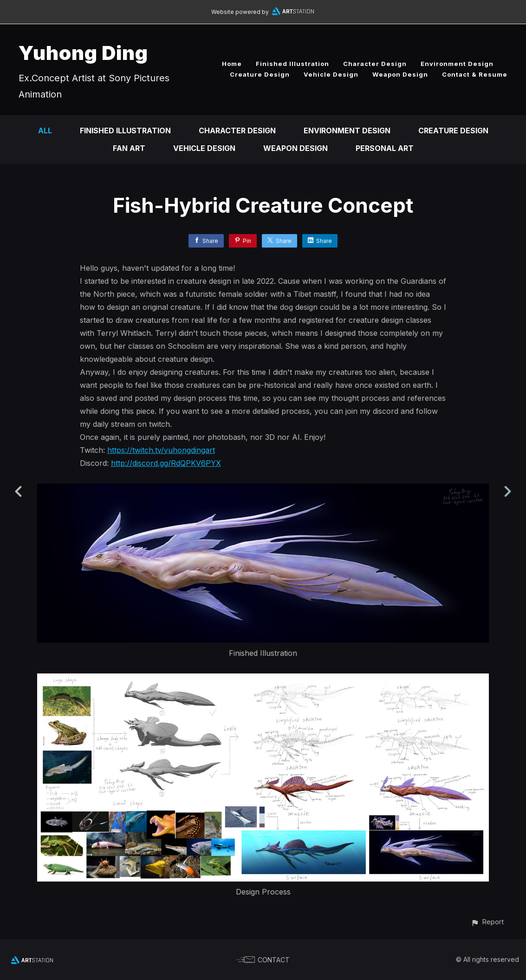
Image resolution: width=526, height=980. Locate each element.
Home (232, 64)
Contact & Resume (475, 74)
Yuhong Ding (83, 53)
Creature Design (260, 74)
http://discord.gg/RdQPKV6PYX (166, 463)
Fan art (129, 148)
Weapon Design (400, 74)
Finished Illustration (292, 64)
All (45, 131)
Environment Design (457, 64)
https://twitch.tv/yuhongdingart (161, 450)
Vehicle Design (331, 74)
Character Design (375, 64)
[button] (487, 922)
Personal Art (385, 148)
